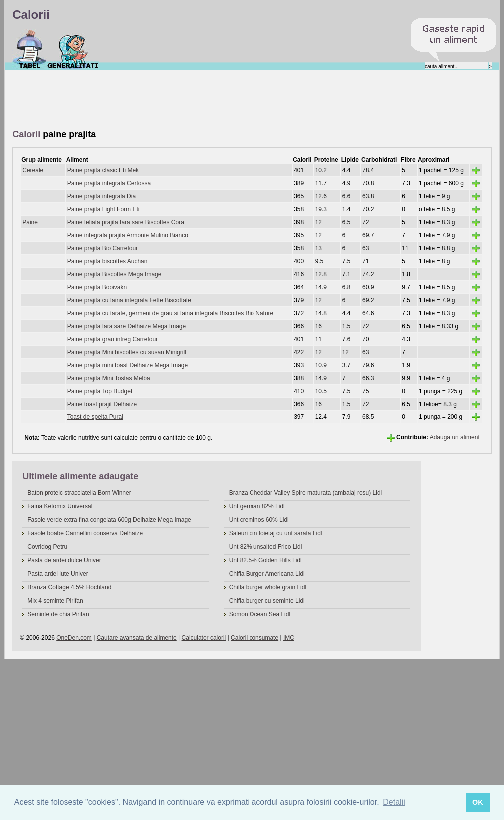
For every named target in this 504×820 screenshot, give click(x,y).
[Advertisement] (194, 100)
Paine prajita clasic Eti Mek (103, 170)
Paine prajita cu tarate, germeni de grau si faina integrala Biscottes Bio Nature (171, 313)
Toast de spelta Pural (95, 417)
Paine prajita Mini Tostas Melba (109, 378)
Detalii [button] (394, 802)
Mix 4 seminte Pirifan (55, 601)
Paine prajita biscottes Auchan (108, 261)
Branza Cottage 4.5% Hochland (69, 587)
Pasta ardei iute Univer (58, 574)
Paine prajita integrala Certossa (109, 183)
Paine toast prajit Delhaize (102, 404)
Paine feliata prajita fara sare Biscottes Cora (126, 222)
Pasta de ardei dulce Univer (64, 560)
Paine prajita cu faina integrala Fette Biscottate (129, 300)
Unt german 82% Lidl (257, 506)
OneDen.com (74, 638)
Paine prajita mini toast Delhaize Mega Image (127, 365)
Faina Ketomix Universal (60, 506)
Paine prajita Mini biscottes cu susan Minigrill (127, 352)
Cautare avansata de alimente (137, 638)
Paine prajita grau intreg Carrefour (113, 339)
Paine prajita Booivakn (97, 287)
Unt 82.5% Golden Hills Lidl (265, 560)
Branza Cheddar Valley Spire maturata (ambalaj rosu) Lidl (306, 493)
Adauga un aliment (455, 437)
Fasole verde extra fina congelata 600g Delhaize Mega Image (109, 520)
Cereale (33, 170)
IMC (289, 638)
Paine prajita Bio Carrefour (103, 248)
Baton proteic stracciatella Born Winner (79, 493)
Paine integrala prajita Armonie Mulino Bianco (128, 235)
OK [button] (478, 802)
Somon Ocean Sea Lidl (260, 614)
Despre (73, 49)
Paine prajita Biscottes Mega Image (115, 274)
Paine (30, 222)
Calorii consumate (254, 638)
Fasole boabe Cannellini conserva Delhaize (85, 533)
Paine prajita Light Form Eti (104, 209)
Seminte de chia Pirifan (58, 614)
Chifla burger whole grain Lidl (268, 587)
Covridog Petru (47, 547)
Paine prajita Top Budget (100, 391)
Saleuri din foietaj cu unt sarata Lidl (276, 533)
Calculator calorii (204, 638)
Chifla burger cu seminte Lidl (267, 601)
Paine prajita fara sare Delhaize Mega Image (126, 326)
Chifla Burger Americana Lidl (267, 574)
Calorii (30, 49)
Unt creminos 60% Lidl (259, 520)
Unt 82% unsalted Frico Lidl (266, 547)
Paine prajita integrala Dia (102, 196)
